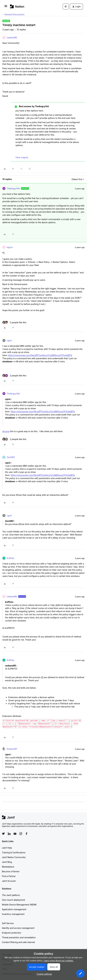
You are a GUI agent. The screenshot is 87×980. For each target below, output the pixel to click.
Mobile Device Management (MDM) (19, 905)
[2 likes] (14, 322)
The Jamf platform (11, 895)
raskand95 (12, 38)
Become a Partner (11, 871)
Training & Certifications (14, 853)
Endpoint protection (12, 933)
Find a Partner (9, 876)
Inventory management (13, 914)
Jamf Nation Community (14, 857)
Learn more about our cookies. (59, 961)
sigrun (10, 247)
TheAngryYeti (13, 188)
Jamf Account (9, 881)
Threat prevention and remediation (19, 937)
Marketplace (8, 867)
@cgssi (6, 431)
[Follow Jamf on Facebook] (27, 834)
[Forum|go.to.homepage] (17, 6)
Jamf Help (7, 848)
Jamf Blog (7, 862)
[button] (6, 7)
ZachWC (11, 457)
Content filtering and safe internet (18, 942)
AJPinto (10, 558)
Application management (14, 909)
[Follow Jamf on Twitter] (3, 834)
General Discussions (14, 14)
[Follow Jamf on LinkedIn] (9, 834)
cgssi (9, 340)
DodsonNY (12, 749)
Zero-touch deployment (13, 900)
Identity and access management (18, 928)
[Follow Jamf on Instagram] (21, 834)
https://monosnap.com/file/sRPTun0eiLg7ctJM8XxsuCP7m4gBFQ (40, 355)
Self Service (8, 923)
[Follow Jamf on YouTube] (15, 834)
